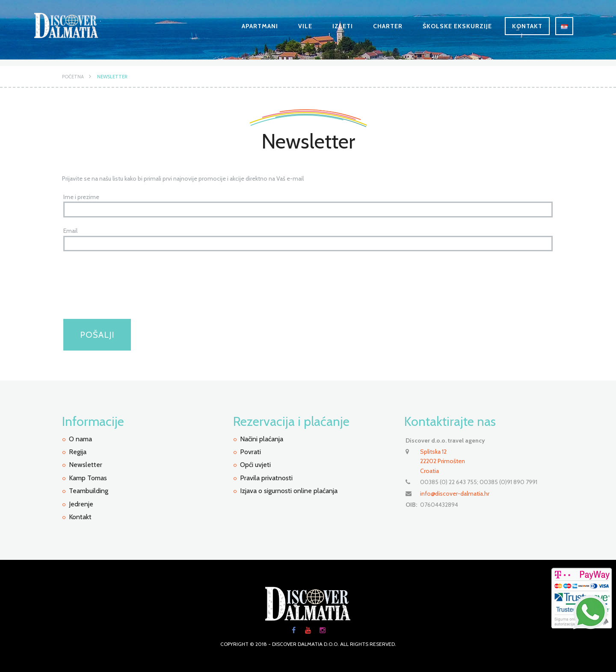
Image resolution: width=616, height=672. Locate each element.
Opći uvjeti (255, 465)
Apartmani (260, 26)
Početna (73, 77)
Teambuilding (89, 491)
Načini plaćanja (262, 439)
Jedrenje (81, 504)
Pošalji (97, 335)
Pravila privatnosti (266, 478)
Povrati (250, 452)
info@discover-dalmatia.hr (455, 494)
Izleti (343, 26)
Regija (78, 452)
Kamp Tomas (88, 478)
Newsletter (112, 77)
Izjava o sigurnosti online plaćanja (289, 491)
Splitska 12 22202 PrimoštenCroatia (443, 461)
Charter (388, 26)
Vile (305, 26)
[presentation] (128, 294)
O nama (80, 439)
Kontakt (527, 26)
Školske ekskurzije (457, 26)
